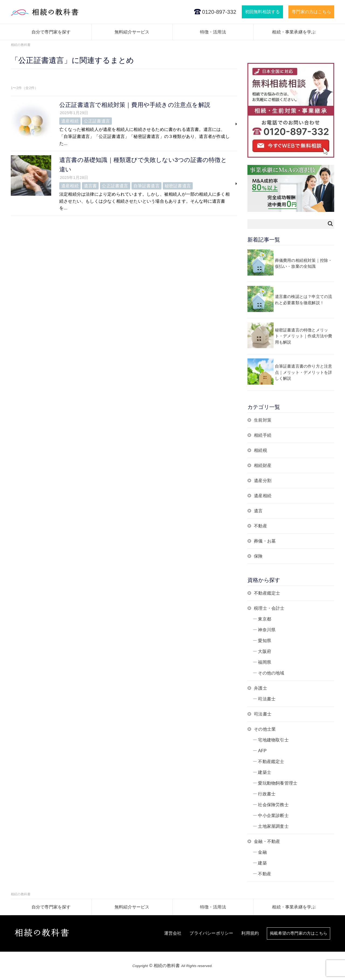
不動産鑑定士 (267, 593)
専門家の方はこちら (311, 12)
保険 (258, 556)
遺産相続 (263, 496)
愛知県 (265, 641)
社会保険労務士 (273, 805)
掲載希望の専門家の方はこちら (297, 933)
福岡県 (265, 662)
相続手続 (263, 435)
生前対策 (263, 420)
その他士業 (265, 729)
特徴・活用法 (213, 32)
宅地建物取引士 (273, 740)
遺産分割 (263, 481)
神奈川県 (267, 630)
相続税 (261, 450)
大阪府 (265, 651)
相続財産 (263, 465)
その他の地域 (271, 673)
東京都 (265, 619)
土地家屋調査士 (273, 826)
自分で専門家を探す (51, 32)
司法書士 (267, 699)
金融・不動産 (267, 841)
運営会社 (169, 933)
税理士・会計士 (269, 608)
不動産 (261, 526)
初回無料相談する (263, 12)
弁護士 (261, 688)
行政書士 (267, 794)
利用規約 (246, 933)
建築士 (265, 772)
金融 (262, 852)
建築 (262, 863)
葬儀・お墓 (265, 541)
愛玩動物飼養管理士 (278, 783)
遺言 (258, 511)
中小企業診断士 (273, 815)
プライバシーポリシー (208, 933)
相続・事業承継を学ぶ (294, 32)
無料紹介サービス (132, 32)
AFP (262, 751)
